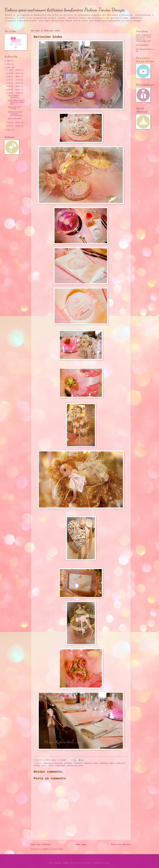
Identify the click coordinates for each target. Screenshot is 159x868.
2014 (9, 67)
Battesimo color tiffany (15, 108)
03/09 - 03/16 (15, 90)
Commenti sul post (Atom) (53, 849)
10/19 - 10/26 (15, 73)
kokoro (44, 766)
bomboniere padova (107, 763)
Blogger (106, 863)
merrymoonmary (86, 863)
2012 (9, 130)
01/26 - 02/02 (15, 123)
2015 (9, 64)
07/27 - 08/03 (15, 77)
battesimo (68, 763)
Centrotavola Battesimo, (14, 96)
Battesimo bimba (15, 119)
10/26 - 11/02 (15, 70)
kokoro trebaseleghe (57, 766)
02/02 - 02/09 (15, 93)
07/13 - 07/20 (15, 80)
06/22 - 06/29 (15, 83)
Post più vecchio (121, 845)
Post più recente (41, 845)
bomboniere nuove (91, 763)
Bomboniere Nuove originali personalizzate (15, 114)
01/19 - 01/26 (15, 126)
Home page (81, 845)
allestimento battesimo (53, 763)
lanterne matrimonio (75, 766)
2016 (9, 61)
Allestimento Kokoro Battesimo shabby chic (17, 102)
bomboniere (78, 763)
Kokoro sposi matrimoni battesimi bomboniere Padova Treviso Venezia (65, 10)
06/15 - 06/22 (15, 86)
